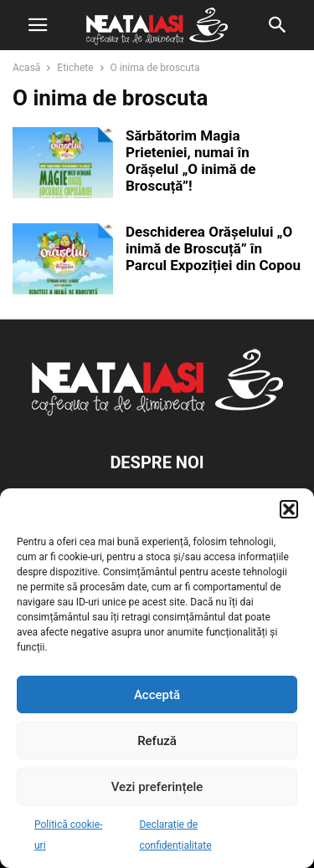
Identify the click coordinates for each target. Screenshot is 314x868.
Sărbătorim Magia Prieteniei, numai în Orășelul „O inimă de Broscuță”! (191, 161)
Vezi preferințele (157, 787)
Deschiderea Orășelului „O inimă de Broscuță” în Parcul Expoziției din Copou (213, 248)
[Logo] (157, 411)
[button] (289, 509)
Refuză (157, 741)
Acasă (26, 68)
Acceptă (157, 695)
